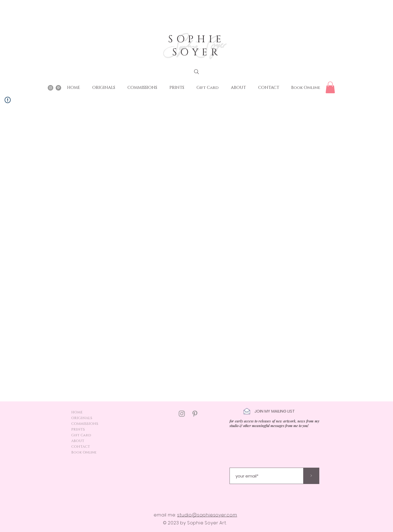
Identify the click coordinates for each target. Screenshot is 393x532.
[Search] (196, 72)
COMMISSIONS (85, 424)
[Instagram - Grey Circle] (50, 88)
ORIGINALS (82, 418)
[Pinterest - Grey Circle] (58, 88)
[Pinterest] (195, 414)
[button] (330, 87)
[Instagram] (182, 414)
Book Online (84, 452)
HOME (77, 412)
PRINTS (78, 429)
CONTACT (81, 447)
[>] (311, 476)
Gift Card (81, 435)
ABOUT (78, 441)
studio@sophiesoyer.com (207, 515)
